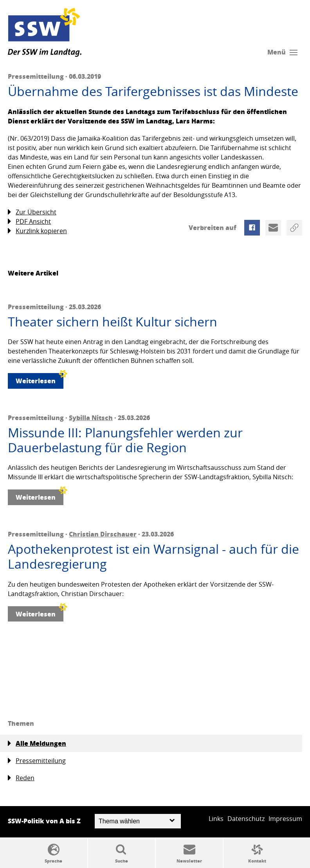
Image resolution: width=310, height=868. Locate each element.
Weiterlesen (40, 379)
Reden (21, 778)
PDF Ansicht (29, 222)
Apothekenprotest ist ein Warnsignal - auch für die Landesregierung (153, 557)
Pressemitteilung (37, 761)
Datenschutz (246, 819)
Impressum (285, 819)
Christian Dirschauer (103, 534)
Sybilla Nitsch (91, 418)
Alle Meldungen (37, 743)
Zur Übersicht (32, 212)
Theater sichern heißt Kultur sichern (113, 322)
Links (216, 819)
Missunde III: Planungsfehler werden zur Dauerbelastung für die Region (125, 440)
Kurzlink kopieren (37, 231)
